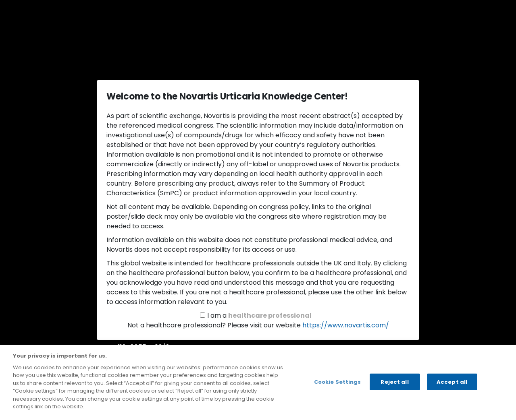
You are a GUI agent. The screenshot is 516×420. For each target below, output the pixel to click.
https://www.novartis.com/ (346, 325)
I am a (259, 316)
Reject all (394, 382)
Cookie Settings (338, 382)
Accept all (452, 382)
